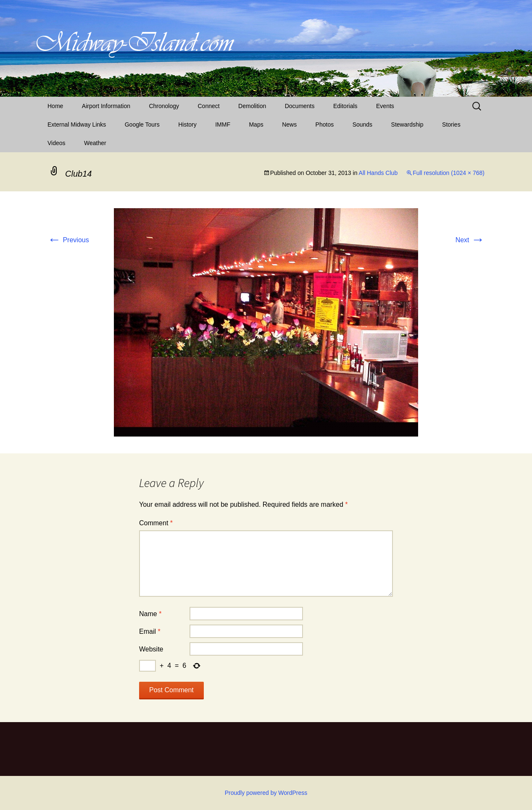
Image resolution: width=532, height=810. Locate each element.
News (289, 124)
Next (470, 240)
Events (385, 106)
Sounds (362, 124)
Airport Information (106, 106)
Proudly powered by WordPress (266, 793)
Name (150, 614)
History (187, 124)
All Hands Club (378, 173)
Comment (156, 523)
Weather (95, 143)
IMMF (223, 124)
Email (150, 631)
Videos (57, 143)
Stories (451, 124)
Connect (209, 106)
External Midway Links (77, 124)
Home (55, 106)
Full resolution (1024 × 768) (449, 173)
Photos (325, 124)
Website (151, 649)
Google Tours (142, 124)
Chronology (164, 106)
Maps (256, 124)
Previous (68, 240)
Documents (300, 106)
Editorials (345, 106)
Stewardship (407, 124)
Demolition (252, 106)
